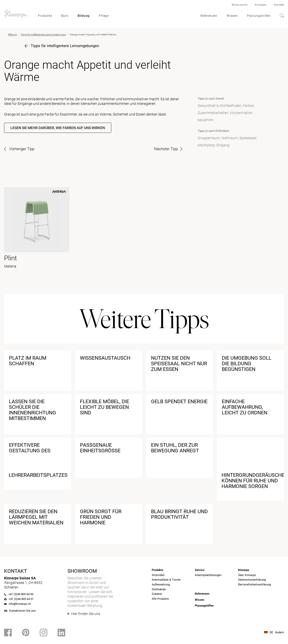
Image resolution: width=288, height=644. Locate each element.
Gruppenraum (209, 138)
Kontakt (279, 5)
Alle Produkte (160, 599)
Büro (65, 16)
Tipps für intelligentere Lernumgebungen (43, 34)
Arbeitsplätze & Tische (166, 580)
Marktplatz (206, 145)
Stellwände (159, 589)
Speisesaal (248, 138)
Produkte (45, 16)
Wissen (232, 16)
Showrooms (239, 5)
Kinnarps (261, 5)
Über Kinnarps (247, 575)
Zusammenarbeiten (213, 113)
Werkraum (230, 138)
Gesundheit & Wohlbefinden (220, 106)
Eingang (223, 145)
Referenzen (209, 16)
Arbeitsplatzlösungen (208, 575)
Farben (249, 106)
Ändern (279, 632)
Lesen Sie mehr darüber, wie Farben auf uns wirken (58, 128)
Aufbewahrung (161, 585)
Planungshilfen (259, 16)
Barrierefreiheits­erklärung (255, 585)
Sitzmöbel (158, 575)
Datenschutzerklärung (252, 580)
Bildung (84, 16)
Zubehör (157, 594)
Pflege (104, 16)
